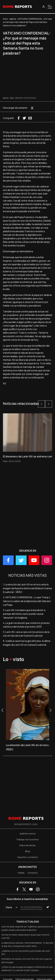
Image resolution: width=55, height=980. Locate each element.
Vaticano (19, 98)
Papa (12, 98)
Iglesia (13, 19)
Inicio (5, 19)
